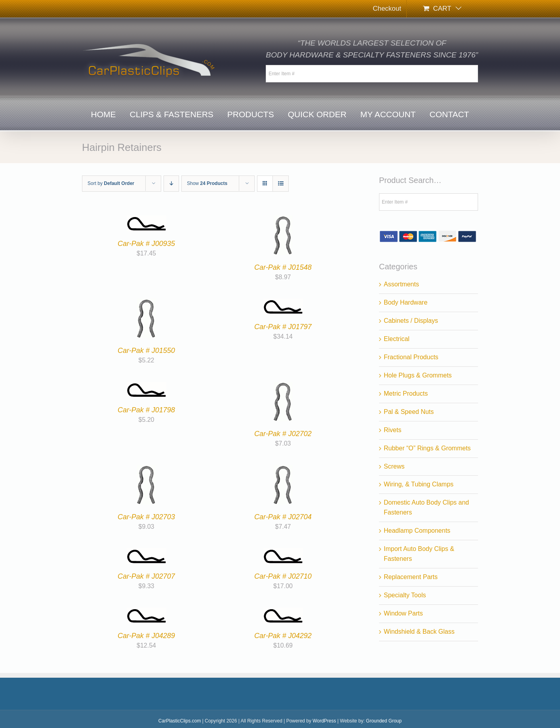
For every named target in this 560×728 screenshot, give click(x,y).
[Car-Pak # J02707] (147, 553)
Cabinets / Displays (411, 321)
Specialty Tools (405, 595)
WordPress (324, 721)
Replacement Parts (411, 577)
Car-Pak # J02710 (283, 576)
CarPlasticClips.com (180, 721)
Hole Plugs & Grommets (418, 375)
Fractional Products (411, 357)
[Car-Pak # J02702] (283, 386)
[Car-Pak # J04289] (147, 612)
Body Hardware (406, 302)
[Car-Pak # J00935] (147, 220)
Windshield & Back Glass (419, 632)
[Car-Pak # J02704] (283, 470)
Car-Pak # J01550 (146, 351)
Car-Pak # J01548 (283, 267)
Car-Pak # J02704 (283, 517)
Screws (394, 466)
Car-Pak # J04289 (146, 636)
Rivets (392, 430)
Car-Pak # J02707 (146, 576)
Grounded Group (384, 721)
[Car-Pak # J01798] (147, 386)
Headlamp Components (417, 531)
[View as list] (281, 184)
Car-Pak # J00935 (146, 244)
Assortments (401, 284)
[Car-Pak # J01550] (146, 303)
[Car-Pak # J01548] (283, 220)
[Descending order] (171, 184)
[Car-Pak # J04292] (283, 612)
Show (207, 183)
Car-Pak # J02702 (283, 434)
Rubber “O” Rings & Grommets (427, 448)
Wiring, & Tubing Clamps (419, 484)
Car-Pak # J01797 (283, 327)
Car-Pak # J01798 (146, 410)
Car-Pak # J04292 (283, 636)
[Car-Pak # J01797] (283, 303)
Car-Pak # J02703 (146, 517)
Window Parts (403, 613)
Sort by (111, 183)
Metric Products (406, 394)
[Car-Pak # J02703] (146, 470)
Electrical (397, 339)
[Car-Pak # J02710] (283, 553)
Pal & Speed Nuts (409, 412)
